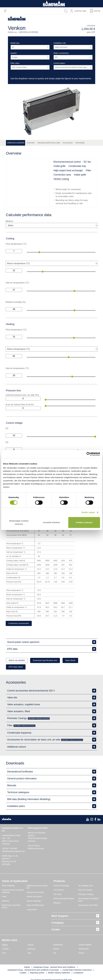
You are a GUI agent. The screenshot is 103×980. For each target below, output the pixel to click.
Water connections (61, 53)
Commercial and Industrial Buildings (13, 892)
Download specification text (49, 661)
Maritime (6, 901)
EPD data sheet (17, 667)
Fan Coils (57, 895)
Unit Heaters (59, 891)
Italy (29, 954)
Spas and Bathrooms (35, 906)
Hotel (4, 897)
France (81, 954)
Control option (59, 63)
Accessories (68, 143)
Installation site (60, 43)
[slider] (39, 252)
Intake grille (80, 175)
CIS (55, 954)
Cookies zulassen (84, 522)
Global (5, 945)
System (14, 53)
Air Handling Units (86, 886)
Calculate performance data (49, 143)
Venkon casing (61, 179)
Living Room (32, 910)
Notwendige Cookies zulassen (19, 522)
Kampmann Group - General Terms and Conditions (54, 968)
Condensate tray (77, 166)
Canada (5, 949)
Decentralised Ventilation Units (88, 900)
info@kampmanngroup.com (13, 852)
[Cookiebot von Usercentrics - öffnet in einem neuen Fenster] (88, 454)
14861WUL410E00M (16, 143)
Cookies (23, 973)
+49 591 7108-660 (10, 849)
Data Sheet (77, 661)
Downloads (80, 143)
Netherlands (84, 949)
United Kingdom (85, 945)
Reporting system (37, 973)
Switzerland (58, 945)
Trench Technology (61, 886)
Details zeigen (88, 512)
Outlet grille (60, 166)
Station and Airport (34, 897)
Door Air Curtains (85, 891)
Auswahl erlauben (51, 522)
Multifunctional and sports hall (37, 887)
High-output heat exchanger (68, 170)
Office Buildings (8, 886)
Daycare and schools (35, 893)
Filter (88, 170)
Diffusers (57, 903)
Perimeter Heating (86, 895)
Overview (31, 143)
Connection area (62, 175)
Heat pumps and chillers (88, 906)
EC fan (87, 162)
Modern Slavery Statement (59, 973)
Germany (31, 949)
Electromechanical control (67, 162)
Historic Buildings (34, 901)
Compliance (78, 973)
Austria (31, 945)
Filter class (15, 63)
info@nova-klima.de (36, 849)
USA (4, 954)
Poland (56, 949)
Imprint (27, 968)
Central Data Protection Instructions (77, 971)
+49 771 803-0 (34, 846)
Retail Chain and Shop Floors (11, 907)
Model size (15, 43)
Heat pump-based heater (64, 899)
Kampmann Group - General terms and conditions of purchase (33, 971)
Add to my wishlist (18, 661)
